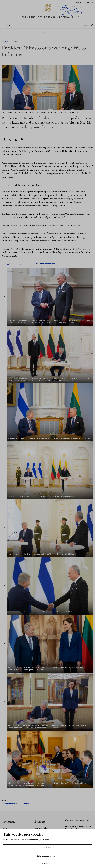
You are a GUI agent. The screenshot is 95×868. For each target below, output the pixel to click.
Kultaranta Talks (41, 828)
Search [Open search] (87, 25)
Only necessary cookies (48, 856)
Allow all (47, 848)
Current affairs (14, 32)
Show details (47, 863)
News (5, 42)
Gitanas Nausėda (9, 804)
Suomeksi (77, 3)
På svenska (89, 3)
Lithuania (25, 804)
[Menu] (7, 25)
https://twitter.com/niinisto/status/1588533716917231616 (28, 264)
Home (4, 32)
